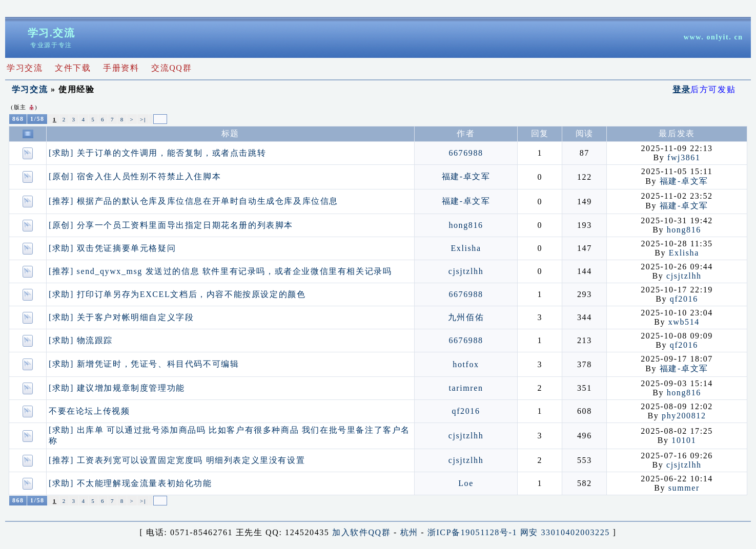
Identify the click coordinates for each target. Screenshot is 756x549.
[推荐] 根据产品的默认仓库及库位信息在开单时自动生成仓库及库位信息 (193, 201)
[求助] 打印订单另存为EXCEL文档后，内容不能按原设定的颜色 (177, 294)
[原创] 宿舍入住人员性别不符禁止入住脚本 (135, 176)
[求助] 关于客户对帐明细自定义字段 (121, 317)
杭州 (409, 532)
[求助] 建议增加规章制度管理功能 (117, 388)
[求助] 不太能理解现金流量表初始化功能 (130, 483)
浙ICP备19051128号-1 (472, 532)
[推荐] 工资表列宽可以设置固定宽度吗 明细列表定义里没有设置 (177, 460)
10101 (684, 440)
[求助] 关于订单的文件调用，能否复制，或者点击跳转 (157, 153)
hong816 (466, 225)
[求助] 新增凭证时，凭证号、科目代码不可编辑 (144, 364)
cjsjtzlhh (466, 271)
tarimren (466, 388)
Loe (466, 483)
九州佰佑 (466, 317)
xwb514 (684, 322)
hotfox (466, 364)
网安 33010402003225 (565, 532)
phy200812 (684, 416)
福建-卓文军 (466, 176)
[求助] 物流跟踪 (81, 340)
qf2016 (684, 299)
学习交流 (30, 89)
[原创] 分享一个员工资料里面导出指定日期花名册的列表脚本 (171, 225)
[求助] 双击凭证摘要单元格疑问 (112, 248)
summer (684, 488)
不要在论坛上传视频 (89, 411)
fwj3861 (684, 157)
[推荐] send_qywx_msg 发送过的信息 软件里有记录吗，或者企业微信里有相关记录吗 (220, 271)
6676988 (466, 153)
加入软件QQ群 (361, 532)
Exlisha (466, 248)
